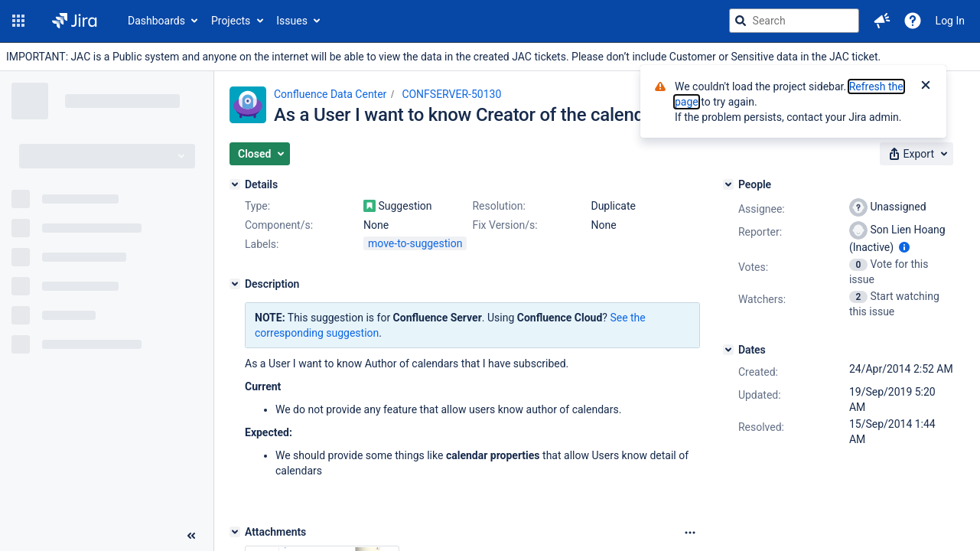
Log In (950, 21)
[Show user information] (904, 247)
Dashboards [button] (156, 21)
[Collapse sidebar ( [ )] (191, 536)
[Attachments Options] (690, 533)
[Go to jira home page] (75, 21)
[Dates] (728, 350)
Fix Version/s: (505, 225)
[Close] (926, 86)
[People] (728, 184)
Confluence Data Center (330, 94)
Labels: (262, 244)
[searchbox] (794, 21)
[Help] (913, 21)
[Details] (235, 184)
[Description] (235, 284)
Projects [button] (231, 21)
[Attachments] (235, 532)
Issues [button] (292, 21)
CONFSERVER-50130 (451, 94)
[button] (18, 21)
